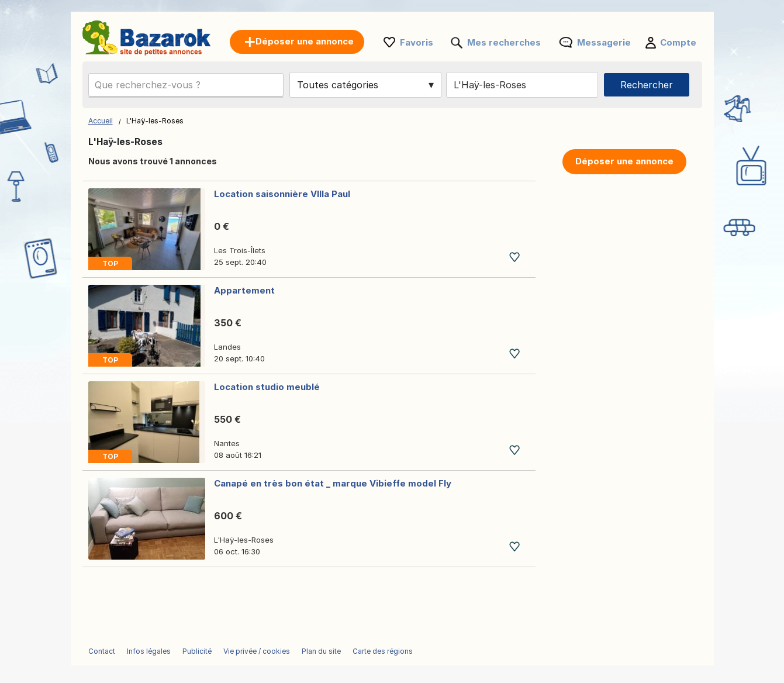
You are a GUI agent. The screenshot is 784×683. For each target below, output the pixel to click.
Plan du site (321, 651)
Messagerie (604, 42)
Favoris (417, 42)
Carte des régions (383, 651)
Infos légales (149, 651)
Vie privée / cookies (257, 651)
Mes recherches (504, 42)
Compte (678, 42)
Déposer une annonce (624, 161)
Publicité (197, 651)
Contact (102, 651)
